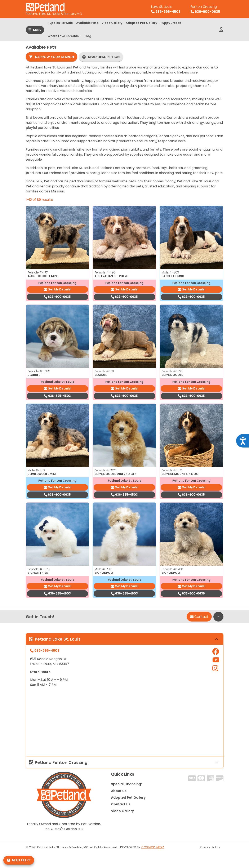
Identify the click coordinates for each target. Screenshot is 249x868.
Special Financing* (127, 784)
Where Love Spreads (63, 36)
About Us (119, 791)
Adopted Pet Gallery (141, 23)
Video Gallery (112, 23)
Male (170, 272)
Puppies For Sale (60, 23)
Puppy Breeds (171, 23)
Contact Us (121, 804)
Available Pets (87, 23)
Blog (88, 36)
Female (38, 272)
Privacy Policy (210, 847)
